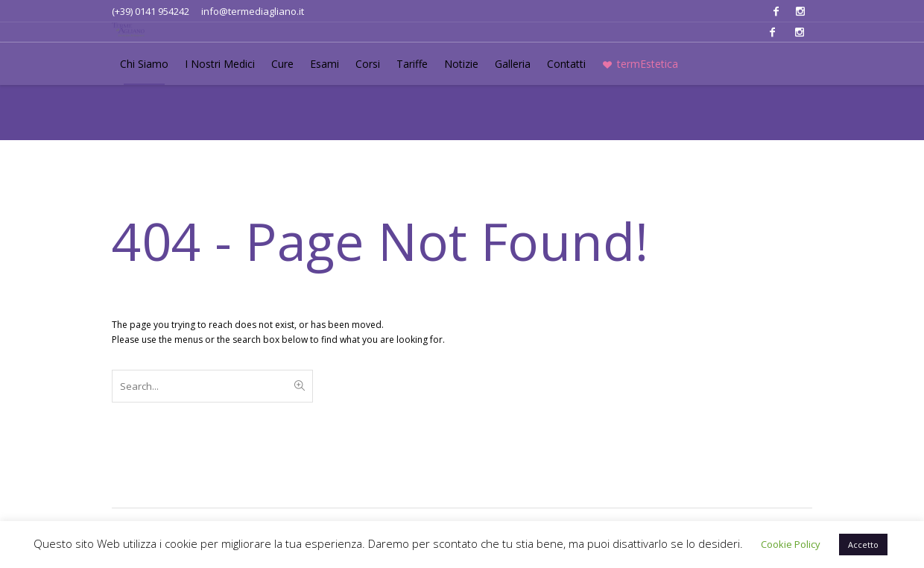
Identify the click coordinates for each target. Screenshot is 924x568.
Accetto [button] (863, 545)
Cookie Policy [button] (791, 544)
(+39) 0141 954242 (151, 11)
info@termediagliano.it (253, 11)
